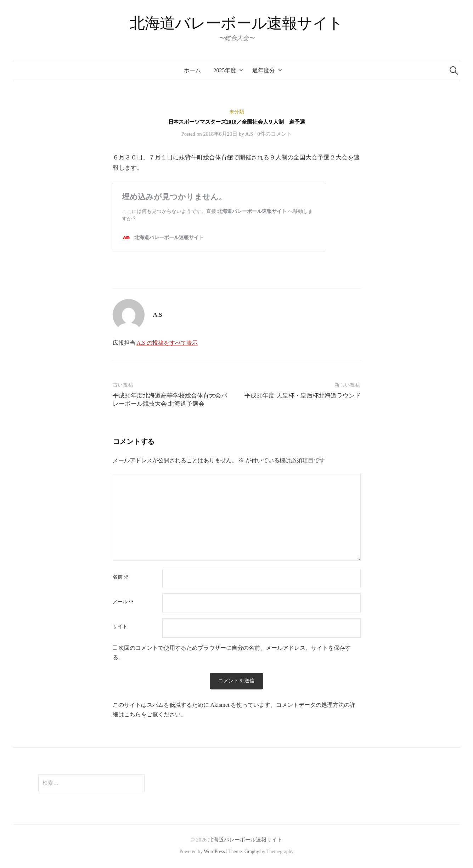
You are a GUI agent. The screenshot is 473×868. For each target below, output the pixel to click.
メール (123, 602)
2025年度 (225, 70)
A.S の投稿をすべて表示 (167, 343)
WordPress (214, 852)
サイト (120, 627)
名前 (121, 577)
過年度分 (264, 70)
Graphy (252, 852)
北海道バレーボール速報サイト (236, 23)
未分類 (237, 112)
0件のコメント (274, 134)
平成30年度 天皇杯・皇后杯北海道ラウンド (302, 396)
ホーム (192, 70)
